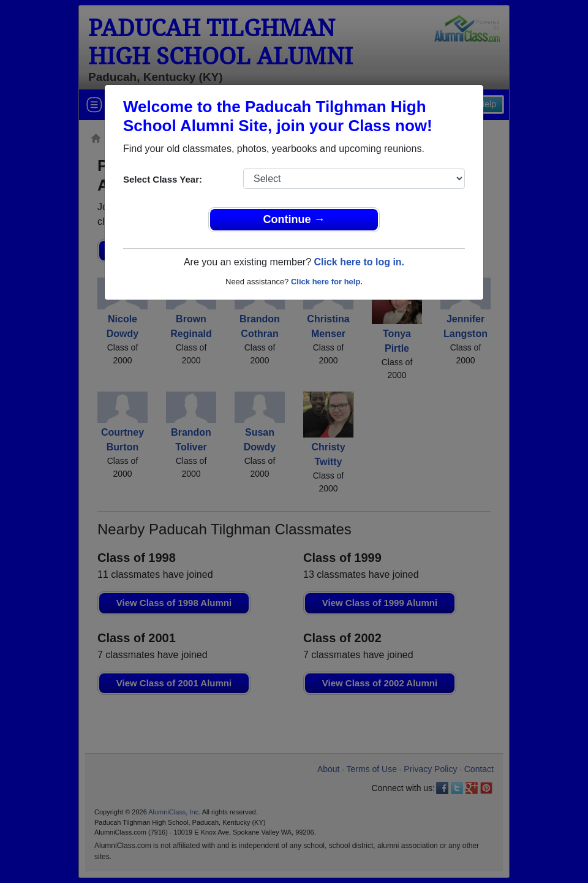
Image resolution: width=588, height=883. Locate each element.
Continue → (294, 219)
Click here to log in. (359, 262)
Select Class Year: (163, 179)
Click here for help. (327, 282)
